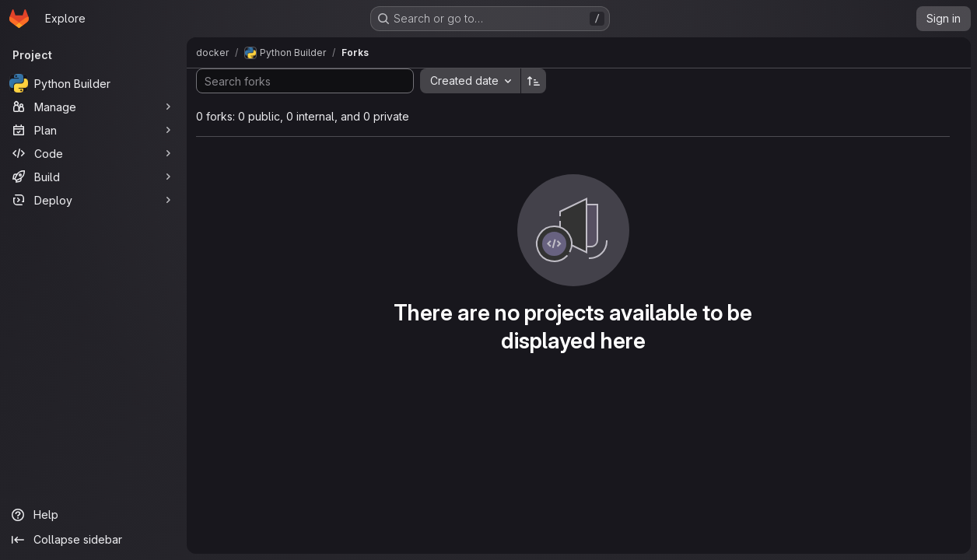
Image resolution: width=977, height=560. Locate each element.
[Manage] (93, 107)
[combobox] (470, 81)
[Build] (93, 177)
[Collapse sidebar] (93, 540)
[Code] (93, 153)
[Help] (93, 515)
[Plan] (93, 130)
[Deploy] (93, 200)
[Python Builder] (93, 83)
